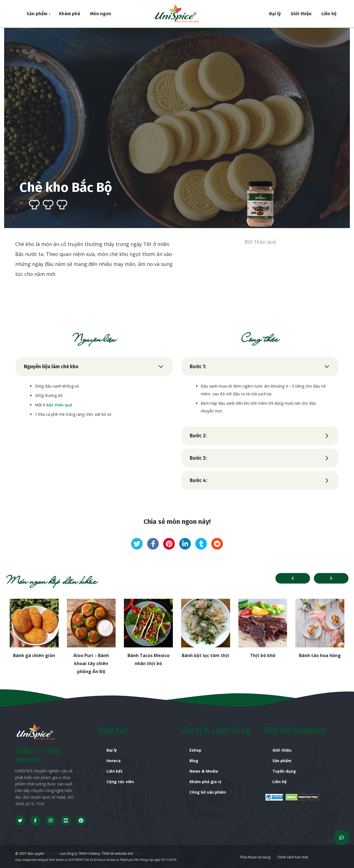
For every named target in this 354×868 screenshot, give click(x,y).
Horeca (114, 761)
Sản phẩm (282, 761)
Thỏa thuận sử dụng (255, 857)
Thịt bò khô (263, 655)
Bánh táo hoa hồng (320, 655)
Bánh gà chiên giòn (34, 655)
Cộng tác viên (120, 782)
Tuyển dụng (284, 771)
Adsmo (139, 853)
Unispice (51, 853)
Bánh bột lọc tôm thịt (205, 655)
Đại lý (112, 750)
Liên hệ (279, 782)
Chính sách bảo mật (293, 857)
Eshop (195, 750)
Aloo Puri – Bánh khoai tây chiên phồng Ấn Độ (91, 663)
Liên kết (114, 771)
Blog (194, 761)
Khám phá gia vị (205, 782)
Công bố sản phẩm (208, 792)
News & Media (204, 771)
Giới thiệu (282, 750)
